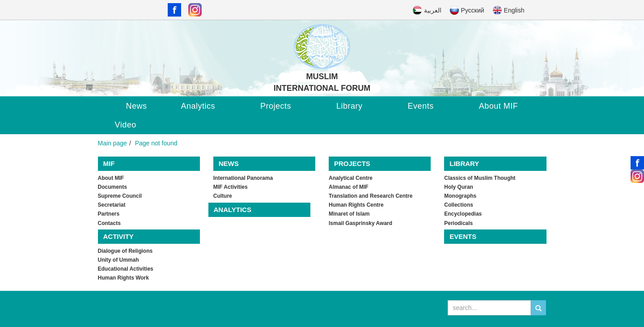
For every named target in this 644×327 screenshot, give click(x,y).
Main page (112, 143)
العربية (433, 10)
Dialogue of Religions (125, 251)
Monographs (460, 196)
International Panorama (243, 178)
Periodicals (458, 223)
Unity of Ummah (119, 260)
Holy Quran (459, 187)
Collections (459, 205)
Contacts (109, 223)
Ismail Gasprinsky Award (360, 223)
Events (421, 106)
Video (126, 125)
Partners (109, 214)
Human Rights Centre (356, 205)
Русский (473, 10)
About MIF (499, 106)
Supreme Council (120, 196)
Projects (276, 106)
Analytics (198, 106)
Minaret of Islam (349, 214)
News (137, 106)
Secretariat (112, 205)
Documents (112, 187)
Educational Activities (126, 269)
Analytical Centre (351, 178)
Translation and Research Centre (371, 196)
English (514, 10)
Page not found (156, 143)
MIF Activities (231, 187)
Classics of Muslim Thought (480, 178)
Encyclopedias (463, 214)
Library (350, 106)
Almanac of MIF (349, 187)
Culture (223, 196)
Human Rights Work (123, 278)
